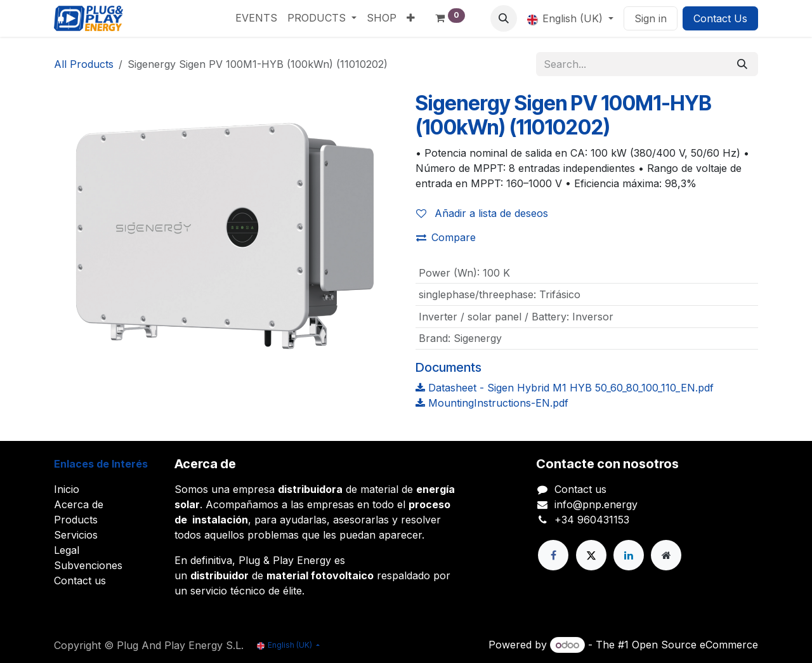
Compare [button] (446, 237)
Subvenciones (88, 565)
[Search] (742, 64)
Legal (67, 550)
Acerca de (79, 504)
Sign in (651, 18)
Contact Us (720, 18)
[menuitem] (256, 18)
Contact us (80, 581)
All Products (84, 64)
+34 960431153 (592, 520)
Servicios (76, 535)
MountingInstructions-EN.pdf (492, 403)
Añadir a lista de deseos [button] (482, 213)
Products (76, 520)
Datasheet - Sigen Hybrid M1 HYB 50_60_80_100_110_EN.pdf (565, 388)
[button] (504, 18)
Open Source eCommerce (695, 645)
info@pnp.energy (596, 504)
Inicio (67, 489)
